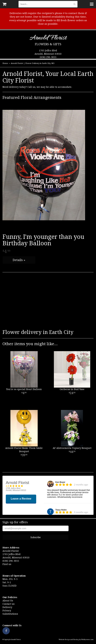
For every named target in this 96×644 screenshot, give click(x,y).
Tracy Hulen (61, 510)
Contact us (9, 604)
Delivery (7, 607)
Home (5, 63)
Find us (7, 564)
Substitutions (10, 614)
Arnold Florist (48, 39)
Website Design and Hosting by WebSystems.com (76, 640)
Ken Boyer (60, 482)
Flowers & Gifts (48, 44)
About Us (8, 601)
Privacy (7, 611)
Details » (19, 260)
